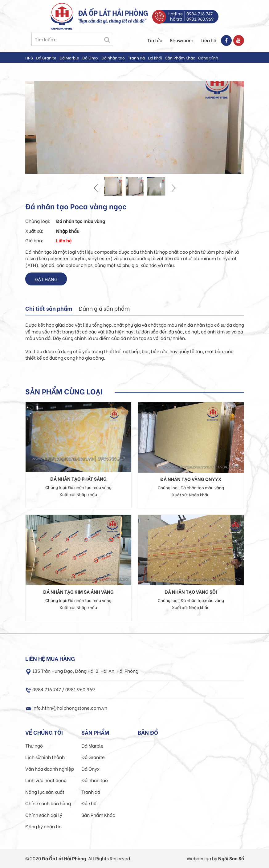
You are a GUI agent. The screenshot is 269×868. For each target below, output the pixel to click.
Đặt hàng (46, 279)
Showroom (181, 40)
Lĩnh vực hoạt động (46, 780)
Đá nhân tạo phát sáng (78, 478)
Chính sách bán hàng (48, 803)
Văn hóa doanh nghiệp (50, 769)
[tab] (49, 309)
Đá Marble (69, 57)
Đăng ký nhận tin (43, 826)
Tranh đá (136, 57)
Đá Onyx (90, 57)
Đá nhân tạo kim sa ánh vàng (78, 591)
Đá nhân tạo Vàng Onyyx (191, 479)
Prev (96, 188)
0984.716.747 (200, 13)
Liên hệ (208, 40)
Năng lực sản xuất (45, 792)
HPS (29, 57)
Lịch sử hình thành (45, 757)
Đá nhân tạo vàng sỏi (191, 591)
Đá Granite (46, 57)
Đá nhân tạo (113, 57)
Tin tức (155, 40)
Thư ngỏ (34, 745)
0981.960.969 (200, 19)
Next (173, 188)
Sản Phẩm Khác (180, 57)
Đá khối (155, 57)
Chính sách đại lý (44, 815)
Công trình (208, 57)
